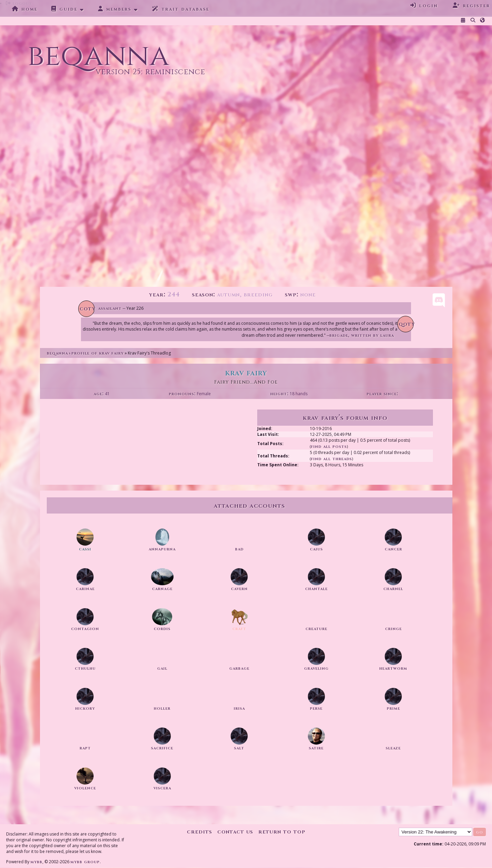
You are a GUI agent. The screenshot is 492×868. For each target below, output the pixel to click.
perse (316, 708)
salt (239, 748)
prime (393, 708)
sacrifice (162, 748)
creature (316, 629)
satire (316, 748)
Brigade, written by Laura (362, 335)
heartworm (393, 668)
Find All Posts (329, 446)
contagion (85, 629)
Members (115, 9)
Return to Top (282, 832)
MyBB (36, 862)
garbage (239, 668)
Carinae (85, 589)
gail (162, 668)
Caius (316, 549)
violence (85, 788)
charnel (393, 589)
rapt (85, 748)
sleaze (393, 748)
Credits (200, 832)
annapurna (162, 549)
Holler (162, 708)
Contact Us (235, 832)
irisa (239, 708)
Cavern (239, 589)
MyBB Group (85, 862)
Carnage (162, 589)
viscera (162, 788)
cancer (393, 549)
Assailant (110, 308)
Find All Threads (331, 459)
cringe (393, 629)
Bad (239, 549)
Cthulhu (85, 668)
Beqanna (57, 353)
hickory (85, 708)
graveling (316, 668)
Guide (64, 9)
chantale (316, 589)
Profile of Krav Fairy (98, 353)
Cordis (162, 629)
